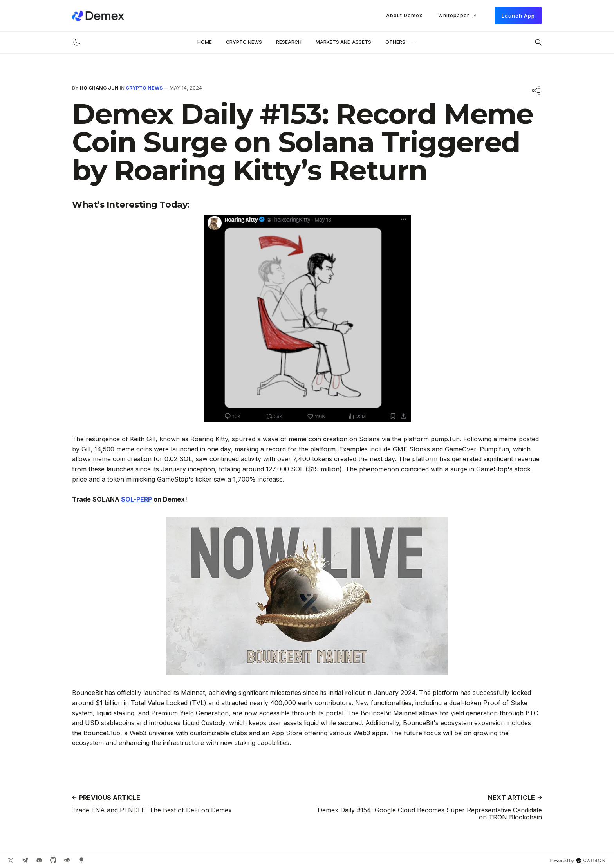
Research (289, 42)
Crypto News (244, 42)
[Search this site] (538, 42)
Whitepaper (459, 16)
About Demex (404, 15)
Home (205, 42)
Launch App (518, 16)
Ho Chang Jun (99, 88)
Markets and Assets (343, 42)
